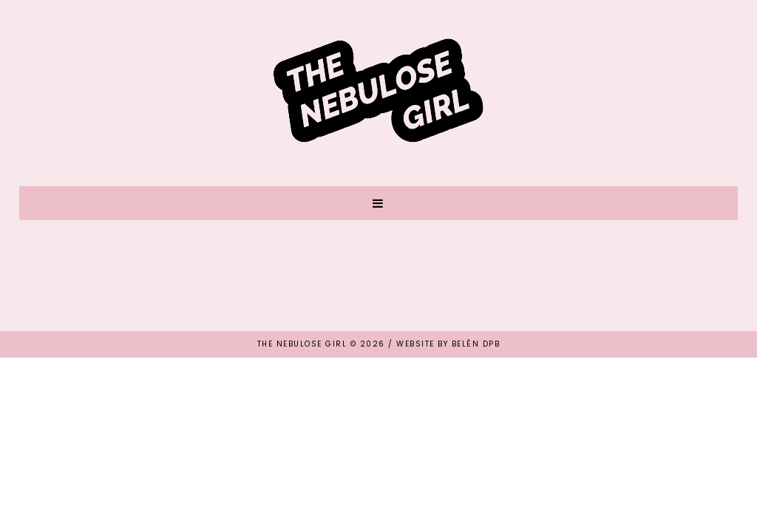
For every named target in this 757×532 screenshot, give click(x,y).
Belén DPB (476, 344)
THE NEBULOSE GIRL (302, 344)
